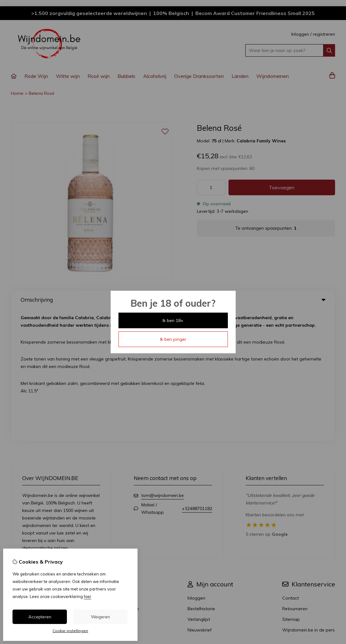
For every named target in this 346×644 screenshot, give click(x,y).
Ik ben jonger (173, 339)
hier (88, 596)
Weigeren (100, 617)
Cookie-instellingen (70, 631)
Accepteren (40, 617)
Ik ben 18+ (173, 320)
